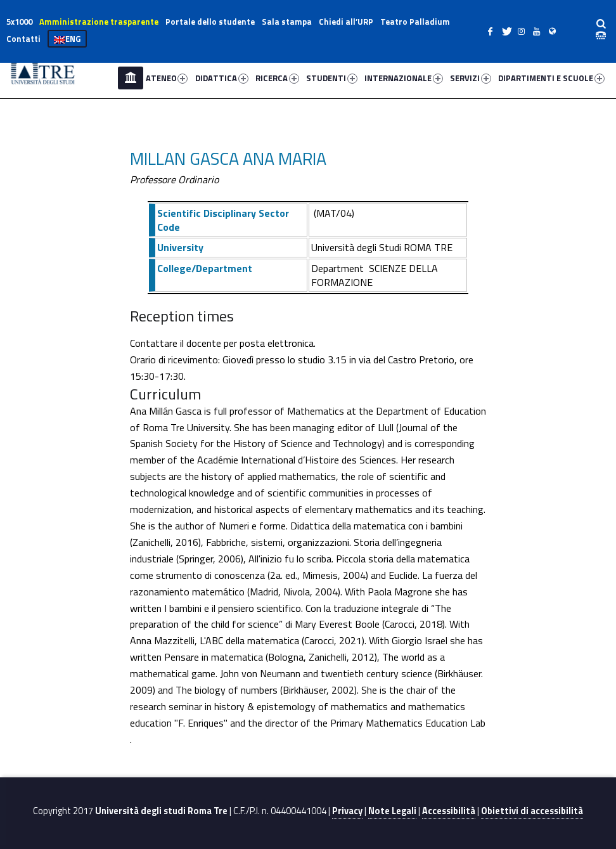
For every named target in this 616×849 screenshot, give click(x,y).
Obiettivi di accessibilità (532, 811)
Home (131, 78)
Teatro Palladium (415, 22)
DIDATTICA (222, 78)
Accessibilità (449, 811)
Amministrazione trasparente (99, 22)
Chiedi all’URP (346, 22)
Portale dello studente (210, 22)
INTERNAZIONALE (404, 78)
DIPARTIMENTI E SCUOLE (551, 78)
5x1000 (19, 22)
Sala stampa (287, 22)
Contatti (23, 39)
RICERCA (277, 78)
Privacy (347, 811)
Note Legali (392, 811)
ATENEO (167, 78)
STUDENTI (332, 78)
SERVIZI (471, 78)
